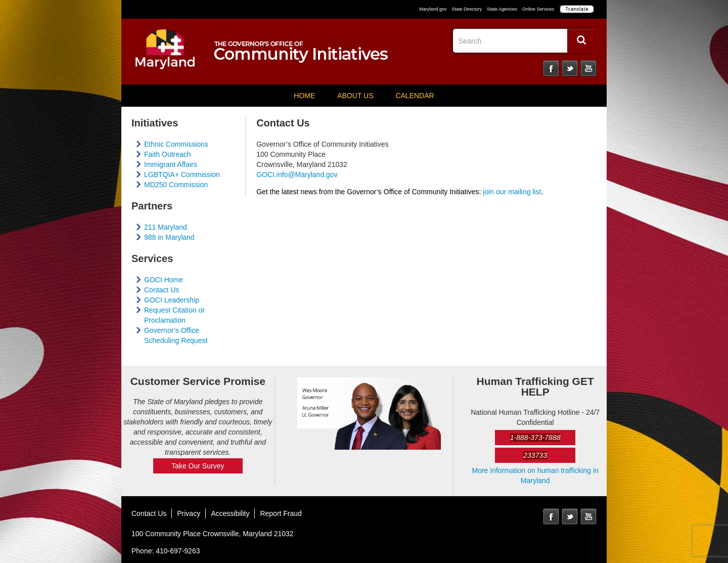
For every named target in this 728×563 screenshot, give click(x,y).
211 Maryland (166, 227)
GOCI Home (164, 280)
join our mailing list (512, 192)
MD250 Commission (176, 185)
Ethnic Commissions (176, 144)
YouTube (588, 68)
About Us (355, 96)
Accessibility (230, 513)
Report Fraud (281, 513)
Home (304, 96)
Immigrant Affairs (171, 164)
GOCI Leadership (172, 300)
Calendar (415, 96)
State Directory (467, 9)
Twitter (570, 68)
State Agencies (502, 9)
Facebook (551, 68)
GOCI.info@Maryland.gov (297, 175)
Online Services (538, 9)
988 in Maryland (169, 237)
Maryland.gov (433, 9)
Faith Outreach (168, 154)
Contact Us (162, 290)
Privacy (189, 513)
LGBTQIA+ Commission (182, 175)
